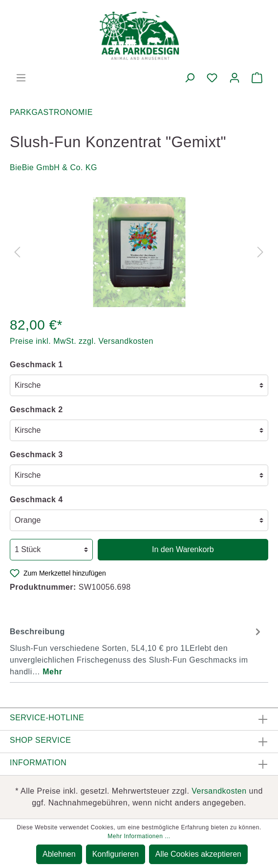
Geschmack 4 (36, 500)
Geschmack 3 (36, 455)
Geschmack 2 (36, 410)
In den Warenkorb (183, 549)
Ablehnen (59, 854)
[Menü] (21, 78)
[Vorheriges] (17, 252)
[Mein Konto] (235, 78)
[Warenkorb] (257, 78)
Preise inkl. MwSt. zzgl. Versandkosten (82, 341)
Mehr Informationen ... (139, 836)
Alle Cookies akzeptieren (198, 854)
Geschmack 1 (36, 365)
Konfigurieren (116, 854)
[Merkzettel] (212, 78)
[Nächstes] (260, 252)
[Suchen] (190, 78)
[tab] (137, 650)
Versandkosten (219, 791)
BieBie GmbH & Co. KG (53, 167)
